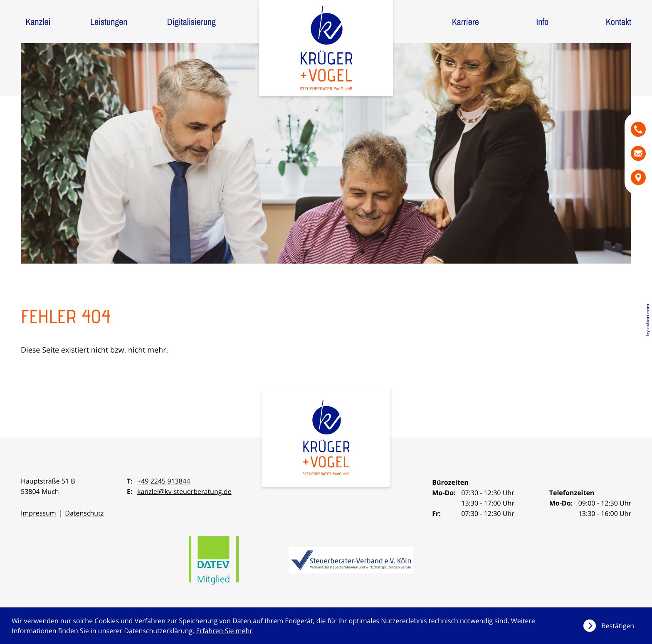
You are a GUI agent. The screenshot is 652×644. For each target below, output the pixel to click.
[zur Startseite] (326, 48)
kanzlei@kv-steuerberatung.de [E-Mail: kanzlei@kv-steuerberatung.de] (184, 491)
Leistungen (109, 22)
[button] (638, 129)
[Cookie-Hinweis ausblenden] (612, 626)
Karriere (466, 22)
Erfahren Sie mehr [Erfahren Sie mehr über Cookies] (224, 631)
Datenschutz (84, 513)
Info (542, 22)
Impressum (38, 513)
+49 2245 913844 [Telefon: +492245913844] (164, 481)
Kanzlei (38, 22)
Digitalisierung (191, 22)
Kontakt (619, 22)
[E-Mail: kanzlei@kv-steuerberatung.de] (638, 153)
